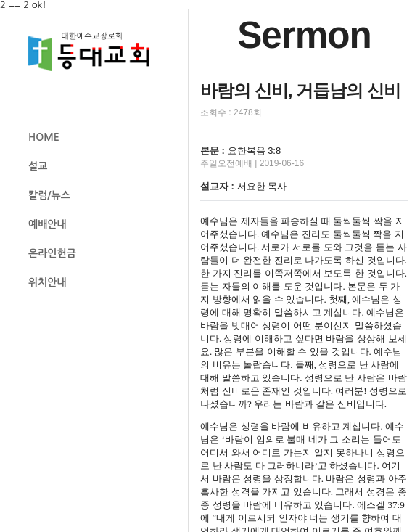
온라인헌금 (52, 253)
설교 (38, 166)
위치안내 (48, 282)
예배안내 (48, 224)
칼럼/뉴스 (49, 195)
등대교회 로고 (95, 52)
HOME (44, 137)
